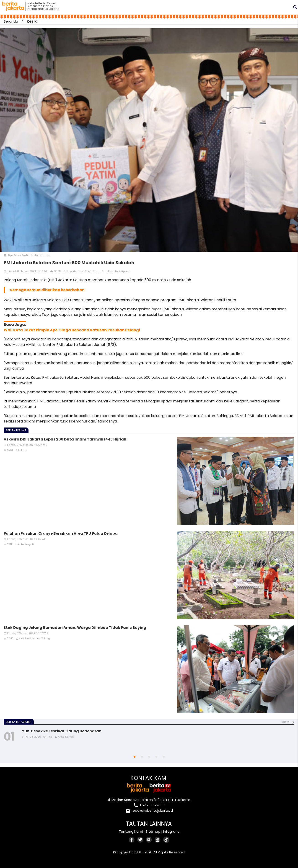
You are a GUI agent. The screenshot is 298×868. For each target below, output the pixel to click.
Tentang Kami (131, 831)
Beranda (11, 21)
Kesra (32, 21)
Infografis (171, 831)
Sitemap (153, 831)
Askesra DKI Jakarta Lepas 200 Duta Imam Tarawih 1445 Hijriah (65, 439)
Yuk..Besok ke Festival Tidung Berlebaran (62, 731)
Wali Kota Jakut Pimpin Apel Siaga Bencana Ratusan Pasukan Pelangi (72, 330)
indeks (285, 722)
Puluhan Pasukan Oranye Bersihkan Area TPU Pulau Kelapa (61, 533)
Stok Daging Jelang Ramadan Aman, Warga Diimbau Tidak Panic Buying (75, 628)
